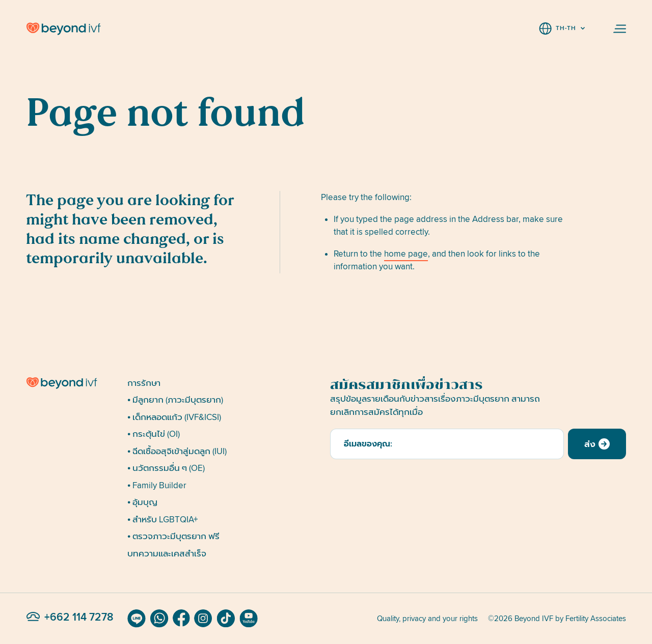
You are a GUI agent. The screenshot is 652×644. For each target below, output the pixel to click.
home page (406, 254)
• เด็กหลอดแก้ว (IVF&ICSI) (174, 417)
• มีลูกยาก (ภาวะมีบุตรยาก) (175, 400)
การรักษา (144, 383)
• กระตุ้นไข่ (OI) (154, 434)
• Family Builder (157, 485)
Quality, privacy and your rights (427, 619)
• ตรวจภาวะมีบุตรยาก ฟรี (173, 536)
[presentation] (407, 483)
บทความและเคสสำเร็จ (167, 554)
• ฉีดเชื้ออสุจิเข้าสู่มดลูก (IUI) (177, 451)
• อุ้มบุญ (142, 502)
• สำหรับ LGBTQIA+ (162, 520)
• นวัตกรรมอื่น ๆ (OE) (166, 468)
